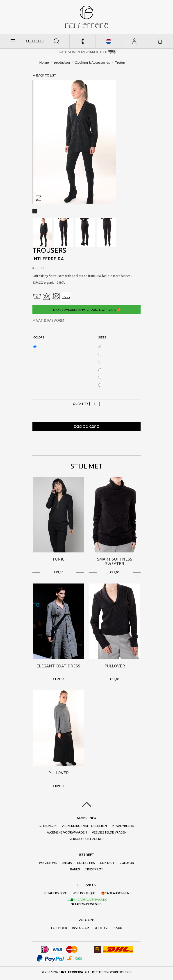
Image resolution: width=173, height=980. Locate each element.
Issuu (118, 928)
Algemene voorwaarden (67, 832)
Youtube (101, 928)
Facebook (59, 928)
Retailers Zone (56, 893)
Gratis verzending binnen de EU (82, 52)
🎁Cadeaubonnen (115, 893)
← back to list (44, 75)
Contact (107, 863)
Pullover (115, 666)
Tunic (58, 559)
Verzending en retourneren (84, 826)
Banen (75, 869)
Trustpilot (94, 869)
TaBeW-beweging (86, 904)
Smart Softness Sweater (115, 561)
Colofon (127, 863)
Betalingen (48, 826)
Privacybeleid (123, 826)
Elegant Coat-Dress (58, 666)
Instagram (81, 928)
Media (67, 863)
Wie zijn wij (48, 863)
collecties (86, 863)
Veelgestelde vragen (109, 832)
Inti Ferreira (86, 17)
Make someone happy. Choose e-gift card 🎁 (87, 310)
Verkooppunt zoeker (86, 839)
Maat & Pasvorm (48, 320)
